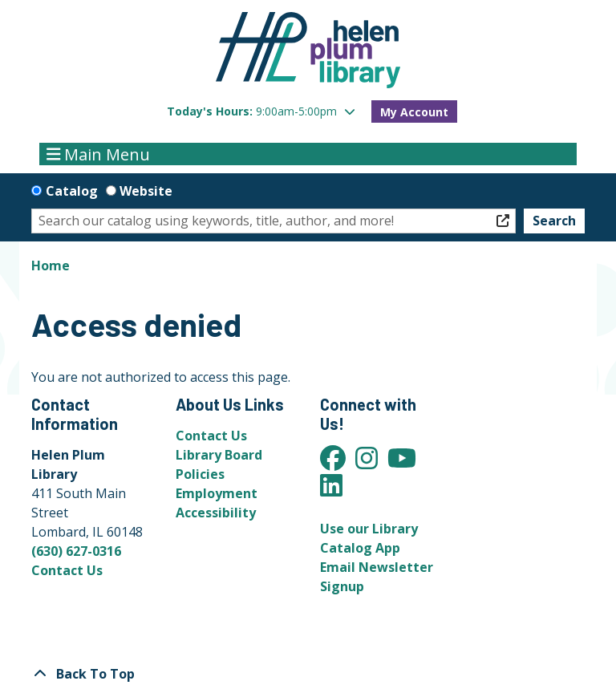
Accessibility (216, 513)
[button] (261, 111)
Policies (200, 474)
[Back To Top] (308, 674)
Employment (217, 493)
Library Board (219, 455)
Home (51, 265)
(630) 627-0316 (76, 551)
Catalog (72, 191)
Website (146, 191)
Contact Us (67, 570)
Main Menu (99, 154)
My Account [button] (414, 112)
